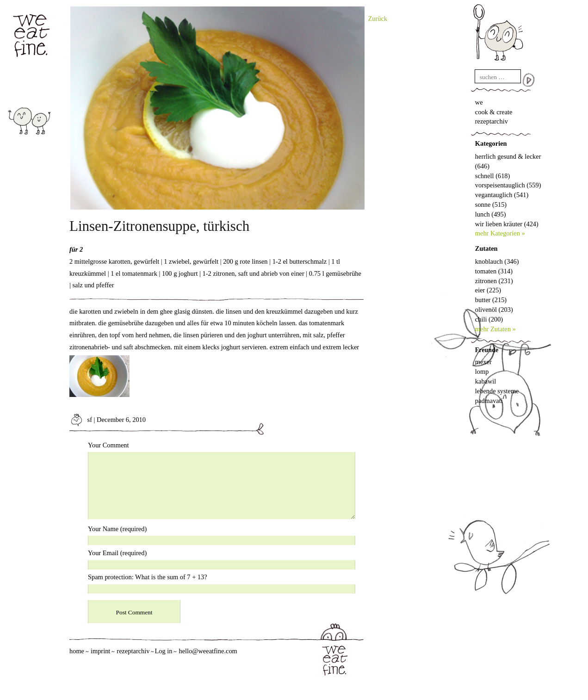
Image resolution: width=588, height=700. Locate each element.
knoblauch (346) (497, 261)
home (77, 651)
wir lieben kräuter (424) (507, 224)
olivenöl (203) (494, 310)
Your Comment (108, 445)
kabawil (486, 381)
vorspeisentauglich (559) (508, 185)
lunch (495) (491, 214)
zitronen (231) (494, 281)
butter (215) (491, 300)
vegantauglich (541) (502, 195)
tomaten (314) (494, 271)
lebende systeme (497, 391)
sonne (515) (491, 204)
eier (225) (488, 290)
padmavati (489, 401)
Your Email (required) (117, 553)
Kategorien (491, 143)
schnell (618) (493, 176)
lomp (482, 372)
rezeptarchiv (492, 121)
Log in (163, 651)
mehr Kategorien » (500, 233)
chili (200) (489, 319)
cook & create (494, 112)
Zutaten (486, 248)
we (479, 102)
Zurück (378, 19)
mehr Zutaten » (495, 329)
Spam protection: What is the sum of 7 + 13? (148, 577)
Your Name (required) (117, 529)
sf (81, 420)
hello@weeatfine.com (208, 651)
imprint (100, 651)
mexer (483, 362)
